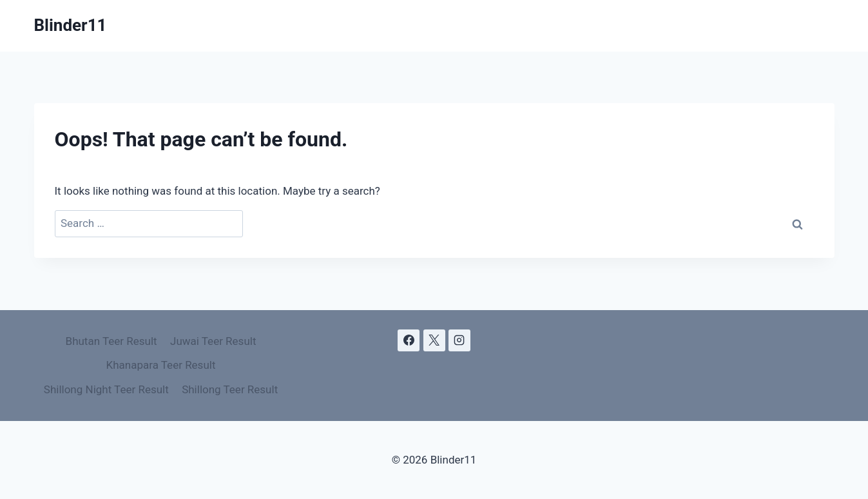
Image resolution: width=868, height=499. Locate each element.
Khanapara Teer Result (161, 365)
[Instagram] (459, 340)
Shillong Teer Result (230, 389)
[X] (434, 340)
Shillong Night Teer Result (106, 389)
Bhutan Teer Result (111, 341)
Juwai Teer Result (213, 341)
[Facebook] (409, 340)
